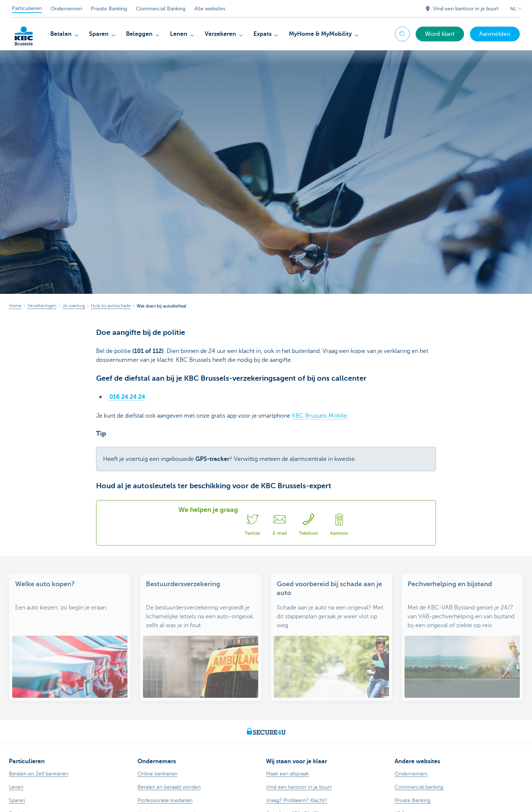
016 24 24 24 (127, 397)
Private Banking (109, 9)
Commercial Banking (161, 9)
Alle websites (210, 9)
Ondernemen (66, 9)
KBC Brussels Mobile (319, 416)
